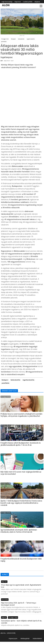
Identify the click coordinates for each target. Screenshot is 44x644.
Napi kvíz (18, 2)
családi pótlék (28, 2)
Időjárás (37, 2)
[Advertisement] (22, 100)
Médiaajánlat (25, 638)
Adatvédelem (37, 638)
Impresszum (13, 638)
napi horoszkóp (7, 2)
